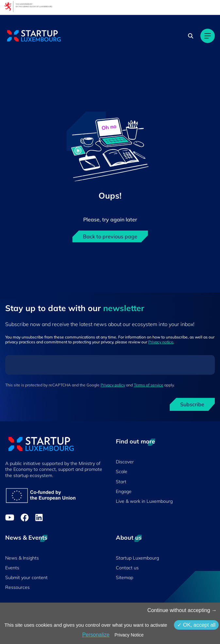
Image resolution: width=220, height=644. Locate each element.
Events (12, 568)
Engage (124, 491)
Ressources (17, 587)
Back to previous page (110, 236)
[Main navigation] (208, 36)
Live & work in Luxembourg (144, 501)
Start (121, 482)
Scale (122, 472)
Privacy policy (113, 385)
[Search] (191, 36)
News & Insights (22, 558)
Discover (125, 462)
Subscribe (192, 404)
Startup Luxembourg (137, 558)
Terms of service (149, 385)
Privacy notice (161, 342)
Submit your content (26, 577)
